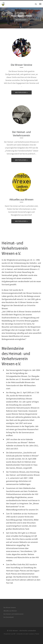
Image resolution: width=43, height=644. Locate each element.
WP (14, 634)
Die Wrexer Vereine (10, 608)
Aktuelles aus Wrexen (10, 611)
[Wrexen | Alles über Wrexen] (3, 4)
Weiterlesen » (21, 20)
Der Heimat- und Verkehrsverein (13, 614)
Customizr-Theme (34, 634)
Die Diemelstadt (9, 617)
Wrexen (15, 631)
